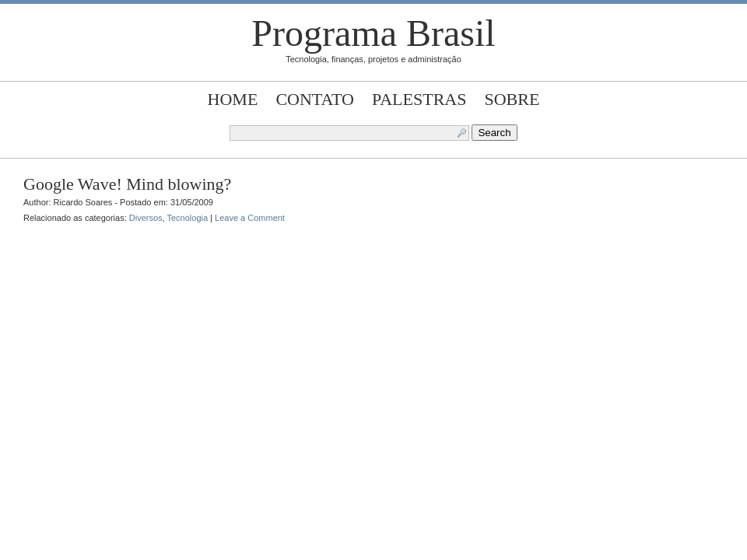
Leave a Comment (250, 218)
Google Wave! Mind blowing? (127, 184)
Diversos (146, 218)
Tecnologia (187, 218)
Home (233, 99)
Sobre (512, 99)
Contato (315, 99)
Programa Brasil (373, 33)
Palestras (419, 99)
